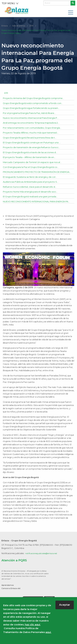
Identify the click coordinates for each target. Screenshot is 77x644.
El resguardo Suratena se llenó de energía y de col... (32, 181)
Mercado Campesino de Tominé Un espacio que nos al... (34, 163)
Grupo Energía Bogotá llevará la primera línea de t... (31, 138)
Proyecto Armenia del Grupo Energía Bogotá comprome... (36, 99)
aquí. (48, 632)
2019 (32, 26)
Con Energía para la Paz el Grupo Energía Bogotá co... (33, 168)
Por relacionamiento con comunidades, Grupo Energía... (34, 128)
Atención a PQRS (15, 568)
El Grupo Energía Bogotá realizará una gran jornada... (32, 201)
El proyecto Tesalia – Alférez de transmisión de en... (31, 158)
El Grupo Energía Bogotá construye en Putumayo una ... (34, 143)
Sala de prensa (19, 26)
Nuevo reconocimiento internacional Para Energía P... (33, 119)
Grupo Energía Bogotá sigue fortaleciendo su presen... (33, 109)
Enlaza (5, 26)
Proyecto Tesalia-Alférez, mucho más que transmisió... (33, 133)
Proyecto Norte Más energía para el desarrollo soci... (32, 196)
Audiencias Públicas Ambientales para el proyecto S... (32, 186)
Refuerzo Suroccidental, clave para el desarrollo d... (31, 191)
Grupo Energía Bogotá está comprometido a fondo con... (35, 104)
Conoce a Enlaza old (12, 596)
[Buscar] (57, 3)
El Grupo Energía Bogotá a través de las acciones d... (32, 153)
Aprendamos (8, 593)
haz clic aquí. (33, 625)
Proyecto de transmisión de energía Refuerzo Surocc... (33, 148)
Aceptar (65, 605)
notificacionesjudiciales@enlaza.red (42, 561)
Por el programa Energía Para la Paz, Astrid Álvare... (31, 114)
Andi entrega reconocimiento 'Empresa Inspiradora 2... (33, 123)
